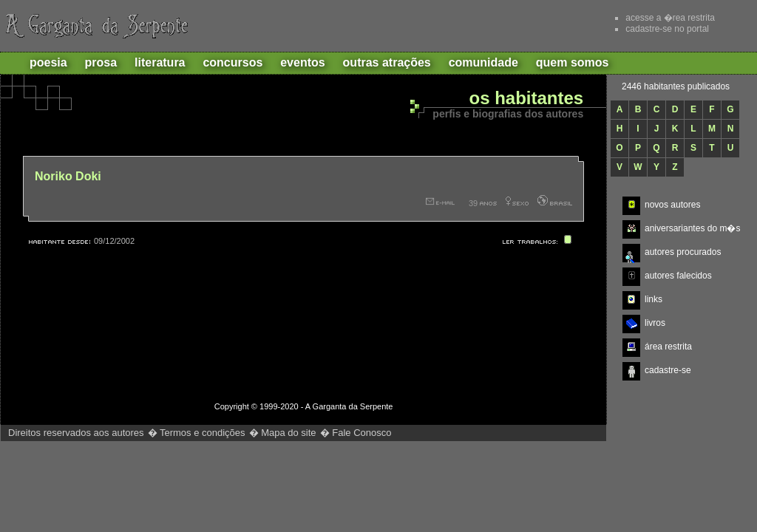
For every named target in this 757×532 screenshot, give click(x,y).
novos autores (672, 205)
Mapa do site (288, 433)
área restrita (668, 347)
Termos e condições (203, 433)
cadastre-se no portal (667, 29)
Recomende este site (465, 25)
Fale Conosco (361, 433)
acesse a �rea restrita (670, 18)
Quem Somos (573, 62)
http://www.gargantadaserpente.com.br (525, 449)
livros (655, 323)
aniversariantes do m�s (692, 228)
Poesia (48, 62)
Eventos (302, 62)
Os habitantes (526, 99)
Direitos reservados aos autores (76, 433)
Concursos (232, 62)
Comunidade (483, 62)
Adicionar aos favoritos (520, 25)
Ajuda (576, 25)
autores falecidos (678, 276)
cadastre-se (668, 370)
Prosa (101, 62)
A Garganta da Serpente (94, 26)
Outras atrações (387, 62)
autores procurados (683, 252)
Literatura (160, 62)
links (654, 299)
